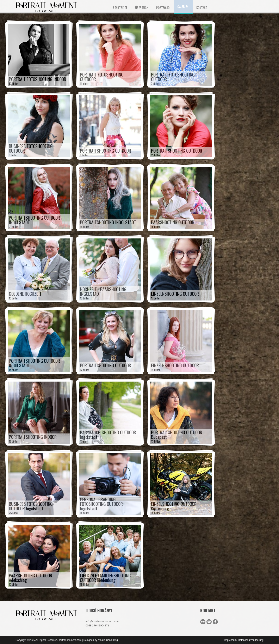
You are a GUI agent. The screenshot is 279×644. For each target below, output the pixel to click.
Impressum (231, 640)
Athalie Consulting (108, 640)
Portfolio (163, 7)
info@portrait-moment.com (103, 621)
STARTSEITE (120, 7)
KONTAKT (202, 7)
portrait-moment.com (70, 640)
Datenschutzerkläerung (251, 640)
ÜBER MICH (142, 7)
